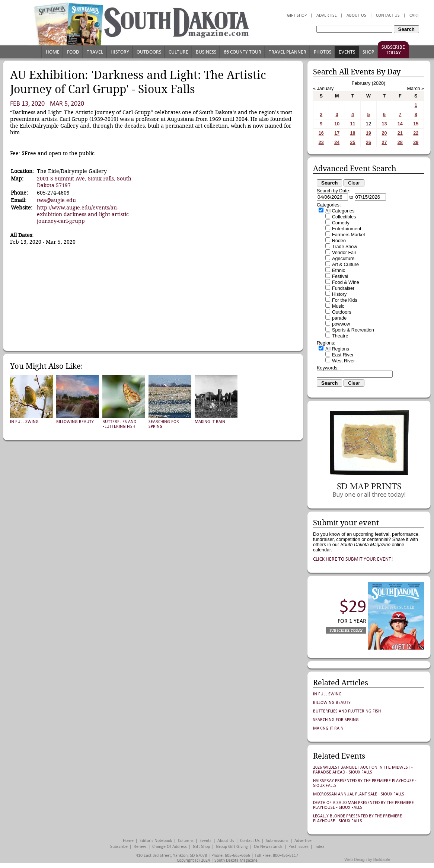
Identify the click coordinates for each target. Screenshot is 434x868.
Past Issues (299, 847)
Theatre (340, 336)
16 (321, 133)
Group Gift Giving (232, 847)
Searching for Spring (336, 720)
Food (73, 52)
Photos (323, 52)
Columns (186, 841)
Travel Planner (288, 52)
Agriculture (343, 259)
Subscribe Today (393, 50)
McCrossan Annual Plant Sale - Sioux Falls (359, 794)
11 (353, 124)
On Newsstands (268, 847)
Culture (178, 52)
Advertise (327, 15)
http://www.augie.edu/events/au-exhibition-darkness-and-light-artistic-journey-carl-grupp (84, 214)
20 (384, 133)
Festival (340, 276)
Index (319, 847)
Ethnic (339, 270)
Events (347, 52)
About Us (356, 15)
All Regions (337, 349)
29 (416, 142)
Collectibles (344, 217)
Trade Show (344, 247)
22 (416, 133)
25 (353, 142)
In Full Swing (24, 422)
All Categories (340, 211)
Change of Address (170, 847)
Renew (140, 847)
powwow (341, 324)
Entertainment (347, 229)
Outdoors (149, 52)
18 (353, 133)
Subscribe (119, 847)
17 (337, 133)
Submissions (277, 841)
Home (53, 52)
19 (368, 133)
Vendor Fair (344, 253)
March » (416, 89)
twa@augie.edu (56, 200)
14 (400, 124)
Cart (414, 15)
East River (343, 355)
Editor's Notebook (156, 841)
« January (323, 89)
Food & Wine (346, 282)
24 (337, 142)
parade (339, 318)
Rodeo (339, 241)
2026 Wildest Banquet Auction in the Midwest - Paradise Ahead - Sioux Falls (363, 770)
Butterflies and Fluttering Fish (119, 424)
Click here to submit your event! (353, 559)
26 (368, 142)
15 (416, 124)
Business (206, 52)
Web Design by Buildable (367, 859)
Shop (368, 52)
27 (384, 142)
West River (343, 361)
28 (400, 142)
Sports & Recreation (353, 330)
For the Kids (345, 300)
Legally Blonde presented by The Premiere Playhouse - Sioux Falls (358, 819)
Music (338, 306)
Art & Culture (345, 265)
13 (384, 124)
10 (337, 124)
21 (400, 133)
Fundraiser (343, 288)
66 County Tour (242, 52)
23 (321, 142)
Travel (95, 52)
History (120, 52)
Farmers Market (349, 235)
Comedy (341, 223)
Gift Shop (297, 15)
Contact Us (388, 15)
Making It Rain (210, 422)
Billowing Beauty (75, 422)
